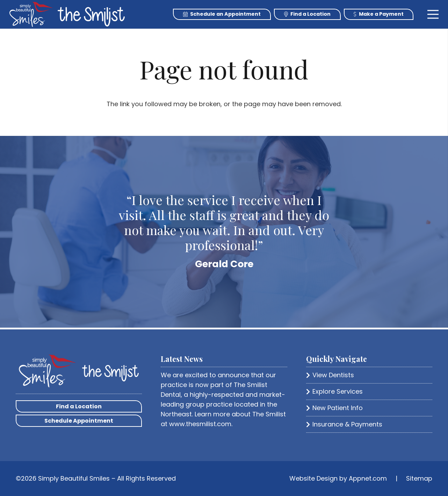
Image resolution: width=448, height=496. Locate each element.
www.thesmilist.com (200, 424)
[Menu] (433, 14)
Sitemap (419, 478)
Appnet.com (368, 478)
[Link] (31, 14)
